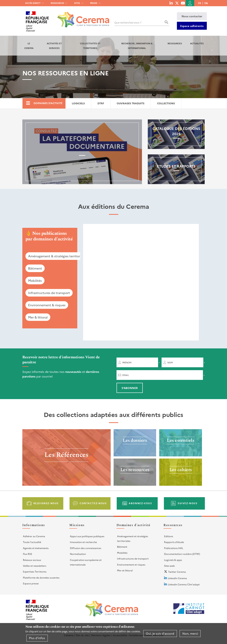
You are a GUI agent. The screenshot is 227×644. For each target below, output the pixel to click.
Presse (94, 3)
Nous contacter (192, 16)
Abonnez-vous (140, 503)
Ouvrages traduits (131, 103)
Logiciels (78, 103)
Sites (77, 3)
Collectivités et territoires (90, 46)
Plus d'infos (37, 638)
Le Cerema (29, 46)
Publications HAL (174, 548)
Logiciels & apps (173, 560)
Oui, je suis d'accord (160, 633)
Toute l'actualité (32, 542)
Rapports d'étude (174, 542)
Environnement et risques (131, 564)
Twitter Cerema (177, 572)
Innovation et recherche (83, 542)
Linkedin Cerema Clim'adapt (184, 584)
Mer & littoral (38, 317)
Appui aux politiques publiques (87, 536)
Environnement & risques (47, 305)
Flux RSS (27, 554)
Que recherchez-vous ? (128, 22)
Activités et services (54, 46)
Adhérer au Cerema (34, 536)
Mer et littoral (125, 570)
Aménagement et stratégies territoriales (133, 538)
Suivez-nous (188, 503)
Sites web (169, 566)
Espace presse (31, 583)
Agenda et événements (36, 548)
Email (126, 375)
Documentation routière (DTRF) (182, 554)
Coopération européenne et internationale (86, 562)
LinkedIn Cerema (177, 578)
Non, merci (190, 633)
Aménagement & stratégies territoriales (57, 256)
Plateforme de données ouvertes (41, 577)
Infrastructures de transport (49, 293)
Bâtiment (35, 268)
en (206, 3)
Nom (170, 362)
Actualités (197, 43)
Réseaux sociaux (32, 560)
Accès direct (33, 3)
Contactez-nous (93, 503)
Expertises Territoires (35, 571)
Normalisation (78, 554)
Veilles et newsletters (35, 566)
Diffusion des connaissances (86, 548)
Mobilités (35, 280)
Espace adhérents (192, 26)
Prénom (127, 362)
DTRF (101, 103)
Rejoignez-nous (46, 503)
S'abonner (130, 388)
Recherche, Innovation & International (137, 46)
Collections (166, 103)
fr (200, 3)
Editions (169, 536)
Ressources (57, 3)
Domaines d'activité (48, 103)
